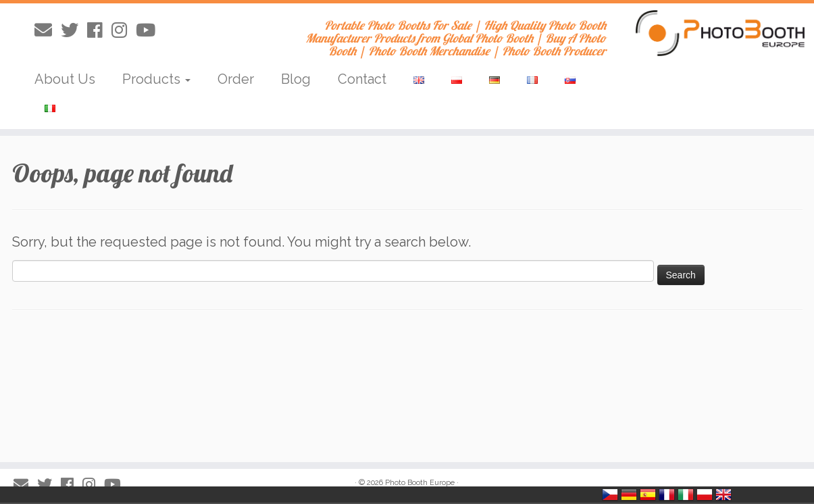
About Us (65, 79)
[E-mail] (48, 30)
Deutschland (629, 495)
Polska (705, 495)
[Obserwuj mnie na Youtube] (150, 30)
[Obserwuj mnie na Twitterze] (74, 30)
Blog (296, 79)
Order (236, 79)
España (648, 495)
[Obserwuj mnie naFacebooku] (99, 30)
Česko (610, 495)
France (667, 495)
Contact (362, 79)
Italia (686, 495)
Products (156, 79)
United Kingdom (723, 495)
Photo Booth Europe (420, 483)
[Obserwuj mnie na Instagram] (124, 30)
